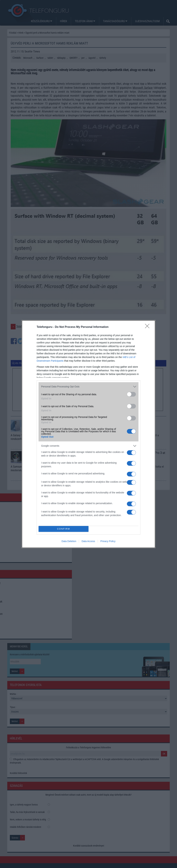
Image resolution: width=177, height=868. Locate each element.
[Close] (148, 327)
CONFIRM (64, 529)
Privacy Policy (108, 541)
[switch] (131, 394)
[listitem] (88, 387)
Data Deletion (69, 541)
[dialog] (88, 434)
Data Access (88, 541)
